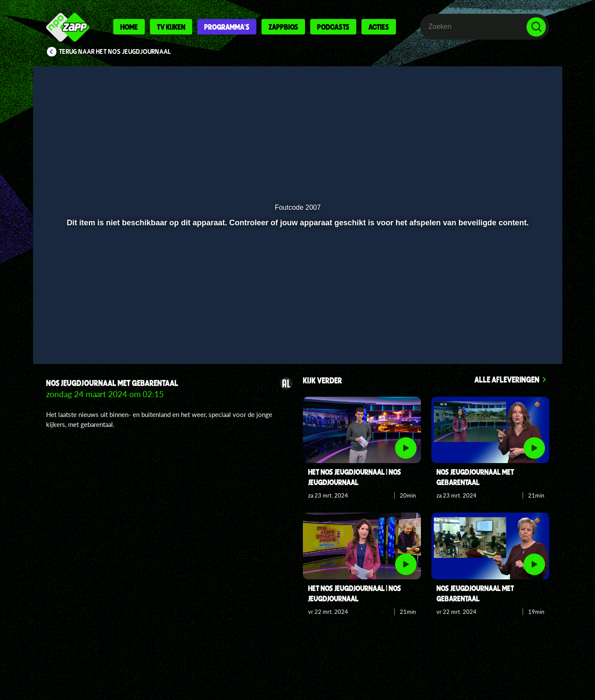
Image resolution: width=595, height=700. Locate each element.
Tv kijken (171, 27)
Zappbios (283, 27)
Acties (379, 27)
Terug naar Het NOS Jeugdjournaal (115, 52)
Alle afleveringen (507, 379)
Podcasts (333, 27)
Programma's (227, 27)
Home (129, 27)
